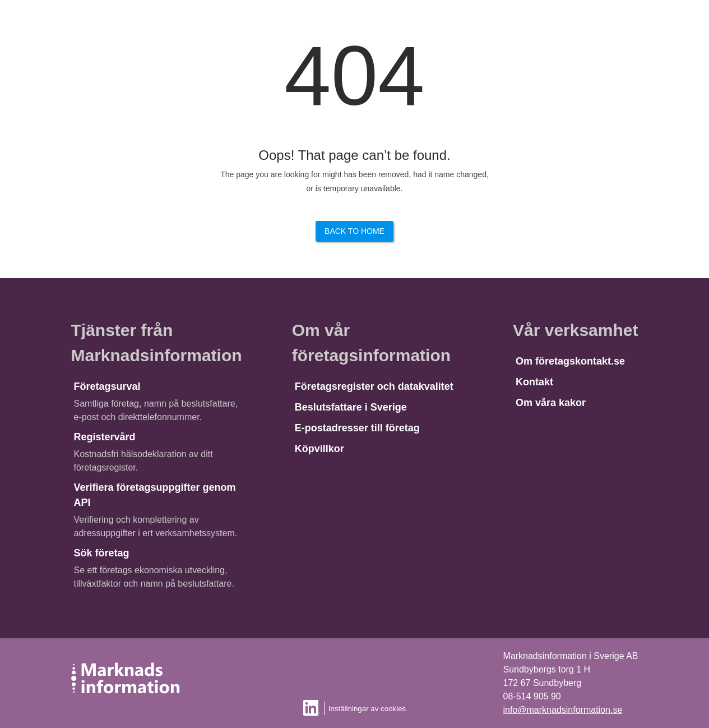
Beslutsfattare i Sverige (351, 407)
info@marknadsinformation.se (563, 710)
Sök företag (102, 553)
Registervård (105, 437)
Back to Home (354, 231)
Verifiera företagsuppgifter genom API (155, 495)
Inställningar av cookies (367, 709)
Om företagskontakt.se (570, 361)
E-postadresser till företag (357, 428)
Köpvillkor (319, 449)
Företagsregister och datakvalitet (374, 386)
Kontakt (534, 382)
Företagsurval (107, 386)
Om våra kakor (551, 403)
